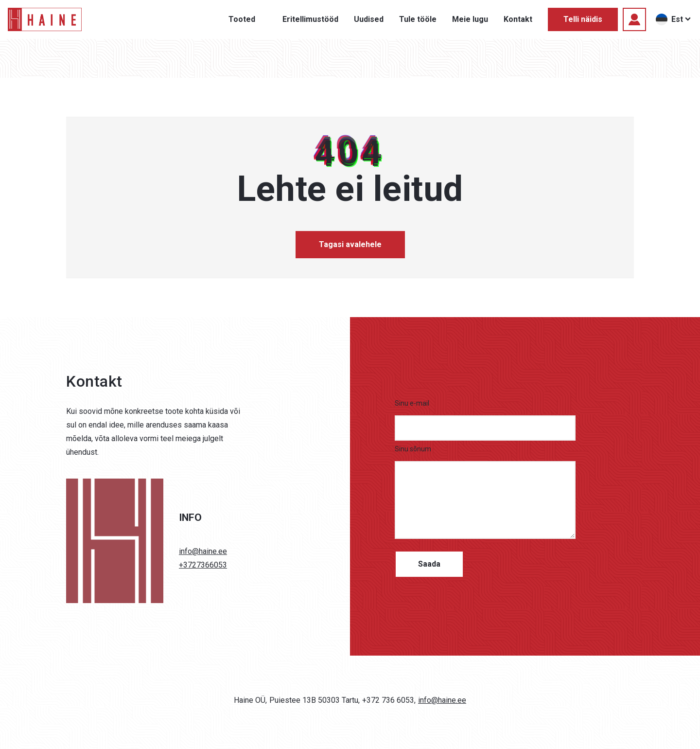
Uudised (369, 19)
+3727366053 (203, 565)
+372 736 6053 (388, 700)
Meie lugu (470, 19)
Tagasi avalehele (350, 244)
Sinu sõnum (413, 449)
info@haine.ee (203, 551)
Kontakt (518, 19)
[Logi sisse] (634, 19)
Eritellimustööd (310, 19)
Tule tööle (418, 19)
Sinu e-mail (412, 403)
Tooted (242, 19)
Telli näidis (583, 19)
